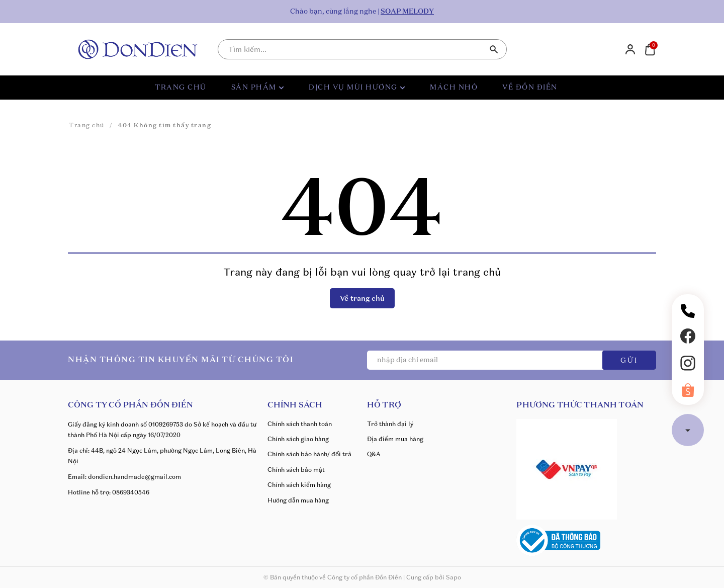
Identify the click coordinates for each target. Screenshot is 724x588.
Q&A (374, 454)
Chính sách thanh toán (300, 424)
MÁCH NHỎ (454, 88)
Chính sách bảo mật (296, 470)
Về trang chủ (362, 298)
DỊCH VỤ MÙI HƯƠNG (357, 88)
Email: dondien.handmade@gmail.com (124, 477)
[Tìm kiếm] (494, 49)
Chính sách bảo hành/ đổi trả (309, 454)
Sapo (454, 577)
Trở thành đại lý (390, 424)
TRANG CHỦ (181, 88)
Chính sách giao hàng (298, 439)
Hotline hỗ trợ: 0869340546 (109, 492)
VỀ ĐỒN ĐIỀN (530, 88)
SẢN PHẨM (258, 88)
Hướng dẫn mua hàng (298, 500)
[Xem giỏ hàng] (650, 49)
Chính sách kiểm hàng (299, 485)
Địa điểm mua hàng (395, 439)
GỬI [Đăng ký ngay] (629, 361)
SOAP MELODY (407, 12)
